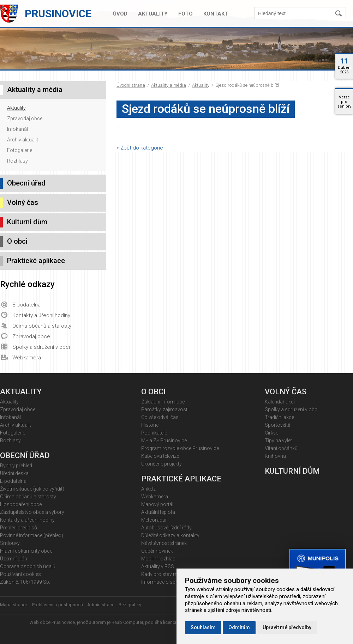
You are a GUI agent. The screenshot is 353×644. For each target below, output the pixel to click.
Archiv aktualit (23, 140)
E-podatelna (26, 305)
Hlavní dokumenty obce (26, 551)
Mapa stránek (14, 605)
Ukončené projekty (161, 464)
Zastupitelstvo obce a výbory (32, 512)
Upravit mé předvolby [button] (287, 627)
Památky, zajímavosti (165, 409)
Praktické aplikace (36, 261)
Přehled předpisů (19, 528)
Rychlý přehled (16, 466)
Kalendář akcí (280, 402)
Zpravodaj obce (25, 119)
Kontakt (216, 14)
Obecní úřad (26, 183)
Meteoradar (154, 520)
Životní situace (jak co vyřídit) (32, 489)
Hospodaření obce (21, 504)
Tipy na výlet (278, 441)
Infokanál (17, 129)
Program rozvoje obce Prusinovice (180, 448)
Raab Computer (127, 622)
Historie (150, 425)
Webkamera (27, 358)
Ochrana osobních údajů (28, 566)
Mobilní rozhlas (158, 559)
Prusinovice (58, 14)
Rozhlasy (17, 161)
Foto (186, 14)
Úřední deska (14, 473)
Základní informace (163, 402)
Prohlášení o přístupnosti (58, 605)
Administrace (101, 605)
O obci (17, 241)
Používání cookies (20, 574)
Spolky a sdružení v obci (41, 347)
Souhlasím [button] (203, 627)
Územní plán (14, 559)
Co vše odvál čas (160, 417)
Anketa (149, 489)
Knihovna (275, 456)
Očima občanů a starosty (42, 326)
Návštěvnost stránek (164, 543)
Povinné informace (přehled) (32, 535)
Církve (271, 433)
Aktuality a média (169, 85)
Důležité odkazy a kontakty (170, 535)
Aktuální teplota (158, 512)
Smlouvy (10, 543)
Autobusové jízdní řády (166, 528)
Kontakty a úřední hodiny (41, 315)
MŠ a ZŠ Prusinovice (164, 441)
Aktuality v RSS (158, 566)
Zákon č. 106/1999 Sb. (25, 582)
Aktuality (153, 14)
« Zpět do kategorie (140, 148)
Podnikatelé (154, 433)
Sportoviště (277, 425)
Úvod (120, 14)
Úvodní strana (131, 85)
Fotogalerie (20, 150)
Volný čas (23, 202)
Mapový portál (157, 504)
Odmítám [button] (239, 627)
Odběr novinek (157, 551)
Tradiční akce (279, 417)
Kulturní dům (27, 222)
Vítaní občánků (281, 448)
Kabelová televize (160, 456)
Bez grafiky (130, 605)
